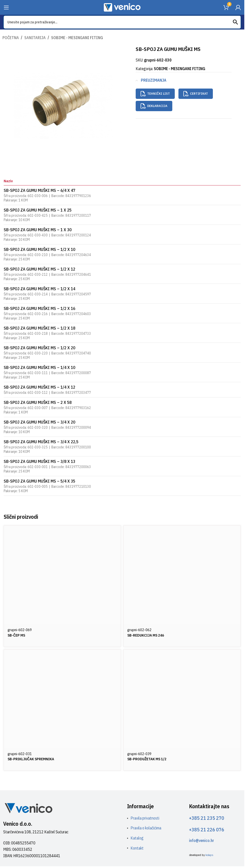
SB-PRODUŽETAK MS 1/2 (149, 759)
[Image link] (28, 807)
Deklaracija (154, 104)
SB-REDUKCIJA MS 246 (147, 635)
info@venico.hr (202, 840)
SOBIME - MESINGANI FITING (73, 38)
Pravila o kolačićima (146, 828)
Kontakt (137, 848)
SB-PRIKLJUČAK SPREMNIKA (33, 759)
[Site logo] (122, 7)
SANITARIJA (34, 38)
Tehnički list (155, 93)
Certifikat (196, 93)
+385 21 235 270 (207, 818)
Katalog (137, 838)
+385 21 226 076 (207, 829)
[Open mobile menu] (6, 7)
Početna (10, 38)
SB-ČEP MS (17, 635)
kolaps (209, 855)
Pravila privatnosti (145, 818)
